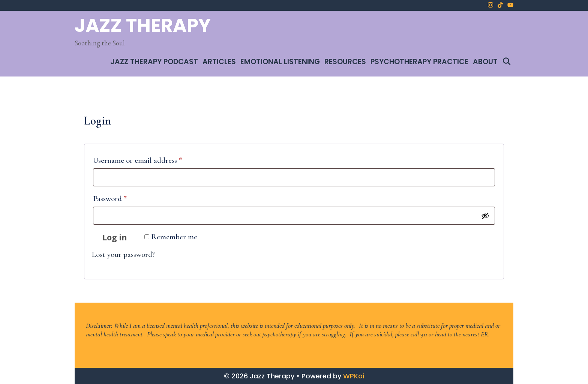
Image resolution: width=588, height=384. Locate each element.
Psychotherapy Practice (419, 62)
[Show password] (485, 216)
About (485, 62)
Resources (345, 62)
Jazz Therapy (143, 25)
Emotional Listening (280, 62)
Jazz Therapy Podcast (154, 62)
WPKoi (354, 376)
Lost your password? (123, 254)
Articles (219, 62)
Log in (115, 237)
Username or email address (152, 159)
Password (125, 197)
